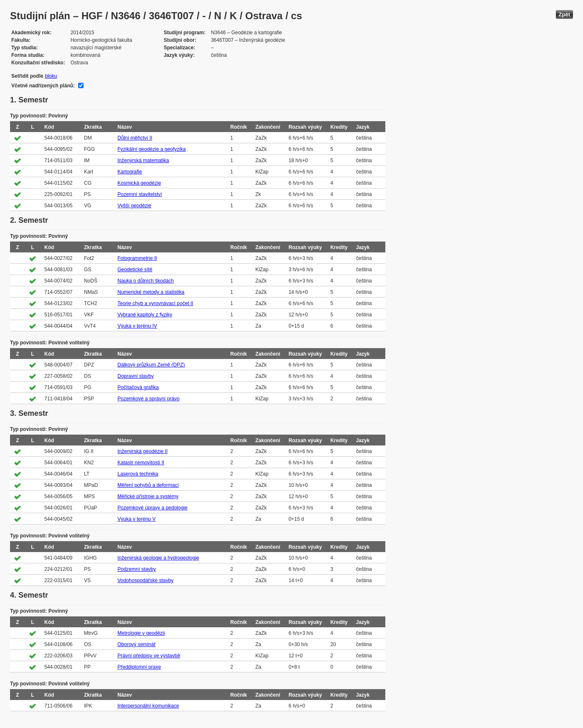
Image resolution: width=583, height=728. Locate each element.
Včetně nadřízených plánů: (43, 86)
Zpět (564, 14)
